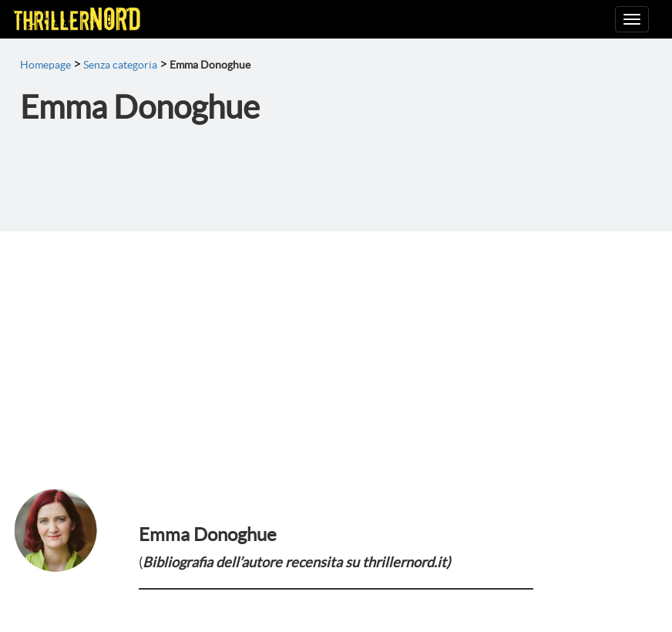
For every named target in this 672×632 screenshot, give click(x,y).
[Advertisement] (336, 347)
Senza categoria (120, 65)
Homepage (45, 65)
